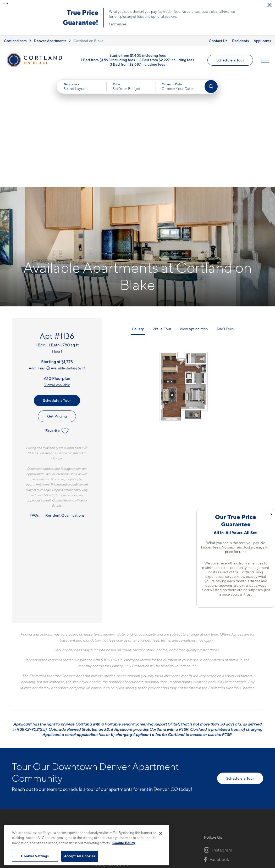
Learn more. (118, 24)
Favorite (57, 318)
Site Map (161, 825)
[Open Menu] (265, 60)
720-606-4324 (105, 736)
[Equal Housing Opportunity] (93, 765)
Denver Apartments (50, 41)
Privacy (113, 825)
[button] (4, 3)
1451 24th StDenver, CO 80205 (109, 749)
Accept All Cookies (80, 856)
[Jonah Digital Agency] (251, 822)
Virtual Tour (162, 216)
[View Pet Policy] (134, 765)
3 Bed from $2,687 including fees (137, 64)
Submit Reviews (136, 825)
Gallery (138, 216)
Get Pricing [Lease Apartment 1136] (57, 303)
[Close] (161, 833)
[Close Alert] (269, 5)
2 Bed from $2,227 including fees (167, 59)
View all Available (57, 272)
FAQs (34, 402)
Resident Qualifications (65, 402)
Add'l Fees (40, 255)
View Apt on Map (194, 216)
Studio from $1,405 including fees (138, 55)
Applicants (262, 41)
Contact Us (218, 41)
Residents (240, 41)
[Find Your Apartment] (211, 87)
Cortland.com (15, 41)
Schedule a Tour (230, 60)
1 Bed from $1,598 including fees (108, 59)
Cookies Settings (35, 856)
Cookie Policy (124, 843)
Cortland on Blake (88, 41)
